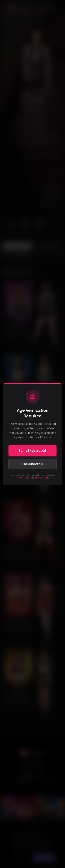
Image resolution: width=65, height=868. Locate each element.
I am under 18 (32, 464)
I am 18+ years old (32, 450)
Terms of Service (24, 478)
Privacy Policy (43, 478)
